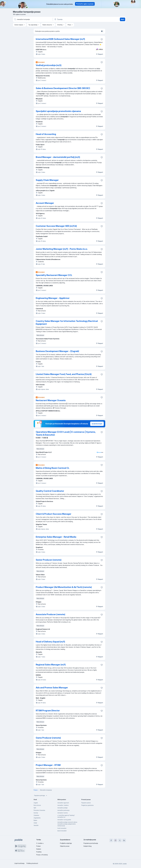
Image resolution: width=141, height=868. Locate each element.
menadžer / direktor (63, 805)
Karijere (39, 849)
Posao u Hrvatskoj (42, 855)
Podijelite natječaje (66, 843)
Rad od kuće (37, 805)
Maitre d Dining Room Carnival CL (53, 468)
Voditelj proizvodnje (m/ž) (49, 65)
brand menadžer (62, 831)
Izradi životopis (97, 424)
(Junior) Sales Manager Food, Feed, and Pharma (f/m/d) (64, 374)
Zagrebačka (37, 818)
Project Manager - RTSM (48, 765)
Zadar (35, 823)
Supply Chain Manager (47, 180)
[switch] (102, 31)
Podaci (38, 846)
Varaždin (36, 825)
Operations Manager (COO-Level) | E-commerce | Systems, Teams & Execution (66, 433)
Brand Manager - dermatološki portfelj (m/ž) (58, 157)
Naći (123, 19)
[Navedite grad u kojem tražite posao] (73, 19)
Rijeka (35, 820)
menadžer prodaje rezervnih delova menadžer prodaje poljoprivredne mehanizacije (67, 824)
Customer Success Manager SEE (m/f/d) (56, 226)
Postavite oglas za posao (85, 4)
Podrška (39, 852)
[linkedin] (124, 840)
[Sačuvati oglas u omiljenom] (102, 39)
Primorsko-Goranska (39, 810)
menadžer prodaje (62, 808)
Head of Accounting (46, 134)
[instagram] (115, 840)
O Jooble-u (40, 843)
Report (99, 54)
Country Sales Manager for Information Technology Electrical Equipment (67, 323)
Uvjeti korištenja (19, 863)
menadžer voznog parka (64, 820)
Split (35, 808)
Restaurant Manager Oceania (51, 400)
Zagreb (36, 803)
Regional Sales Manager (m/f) (51, 665)
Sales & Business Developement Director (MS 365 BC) (63, 88)
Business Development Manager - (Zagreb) (57, 351)
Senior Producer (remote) (49, 560)
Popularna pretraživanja (91, 843)
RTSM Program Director (48, 711)
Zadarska (36, 815)
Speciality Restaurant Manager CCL (54, 275)
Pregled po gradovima (87, 805)
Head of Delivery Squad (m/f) (50, 642)
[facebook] (111, 840)
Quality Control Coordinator (50, 491)
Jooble (124, 864)
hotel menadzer (62, 828)
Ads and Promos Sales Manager (52, 688)
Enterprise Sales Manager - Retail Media (56, 537)
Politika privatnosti (32, 863)
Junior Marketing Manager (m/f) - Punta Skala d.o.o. (62, 249)
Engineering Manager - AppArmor (53, 298)
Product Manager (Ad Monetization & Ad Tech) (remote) (64, 587)
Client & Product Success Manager (54, 514)
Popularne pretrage (41, 796)
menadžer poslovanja (63, 810)
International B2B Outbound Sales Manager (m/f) (60, 39)
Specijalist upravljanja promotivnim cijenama (58, 111)
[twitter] (120, 840)
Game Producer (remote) (48, 738)
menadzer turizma (63, 813)
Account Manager (45, 203)
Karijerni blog (87, 846)
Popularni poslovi (86, 803)
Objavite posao (65, 846)
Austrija (36, 813)
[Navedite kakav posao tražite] (33, 19)
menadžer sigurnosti (63, 803)
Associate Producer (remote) (50, 614)
